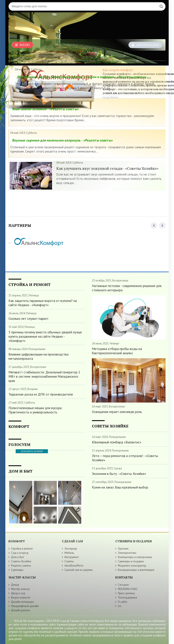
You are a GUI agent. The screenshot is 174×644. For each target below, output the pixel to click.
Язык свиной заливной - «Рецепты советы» (46, 109)
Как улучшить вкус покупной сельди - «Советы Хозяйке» (107, 168)
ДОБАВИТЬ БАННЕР (32, 451)
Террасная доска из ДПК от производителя (41, 394)
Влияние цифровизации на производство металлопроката (39, 356)
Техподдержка (127, 598)
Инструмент (72, 557)
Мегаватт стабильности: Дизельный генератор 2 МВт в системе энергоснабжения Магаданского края (44, 376)
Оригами (123, 549)
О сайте (123, 602)
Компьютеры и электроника (135, 557)
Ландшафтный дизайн (25, 606)
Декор (15, 585)
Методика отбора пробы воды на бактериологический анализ (117, 351)
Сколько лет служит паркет (29, 318)
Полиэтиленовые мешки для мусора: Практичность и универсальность (35, 410)
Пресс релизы (126, 593)
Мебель (69, 553)
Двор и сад (18, 593)
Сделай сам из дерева (78, 570)
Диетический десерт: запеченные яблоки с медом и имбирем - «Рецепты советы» (82, 77)
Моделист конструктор (132, 566)
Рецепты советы (21, 566)
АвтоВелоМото (74, 566)
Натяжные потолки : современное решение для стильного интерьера (127, 288)
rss (120, 606)
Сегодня (123, 585)
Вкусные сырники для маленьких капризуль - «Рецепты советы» (63, 140)
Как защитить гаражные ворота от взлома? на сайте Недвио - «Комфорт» (43, 303)
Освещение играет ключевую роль (117, 412)
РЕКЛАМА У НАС (128, 589)
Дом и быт (18, 557)
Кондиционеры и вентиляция (136, 570)
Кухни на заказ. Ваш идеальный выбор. (120, 487)
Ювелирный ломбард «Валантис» (117, 442)
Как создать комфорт (22, 56)
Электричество (127, 553)
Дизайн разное (21, 610)
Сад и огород (20, 553)
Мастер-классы (20, 589)
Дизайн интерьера (22, 602)
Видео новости (21, 598)
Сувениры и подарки (131, 561)
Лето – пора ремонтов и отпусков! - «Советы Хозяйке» (125, 458)
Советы (69, 561)
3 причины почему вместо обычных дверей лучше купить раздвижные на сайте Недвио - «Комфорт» (45, 336)
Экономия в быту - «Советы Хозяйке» (119, 474)
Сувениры (17, 570)
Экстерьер (71, 549)
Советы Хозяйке (21, 561)
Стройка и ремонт (22, 549)
